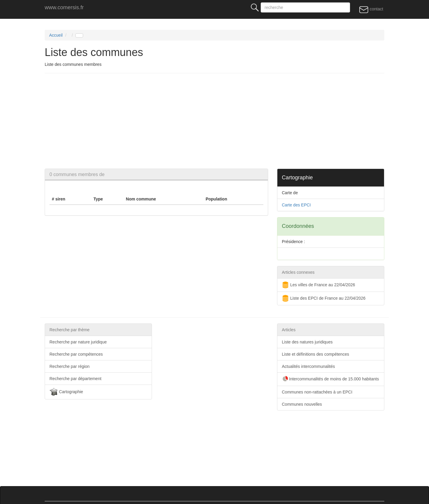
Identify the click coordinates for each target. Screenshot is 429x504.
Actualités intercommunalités (308, 366)
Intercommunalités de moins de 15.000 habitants (330, 379)
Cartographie (66, 392)
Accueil (56, 35)
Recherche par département (75, 379)
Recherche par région (70, 366)
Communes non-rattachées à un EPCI (317, 392)
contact (371, 9)
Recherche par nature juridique (78, 342)
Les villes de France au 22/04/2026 (318, 285)
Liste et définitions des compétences (315, 354)
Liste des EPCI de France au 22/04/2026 (324, 298)
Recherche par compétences (76, 354)
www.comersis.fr (64, 7)
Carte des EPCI (296, 205)
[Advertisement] (223, 121)
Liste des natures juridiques (307, 342)
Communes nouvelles (302, 404)
